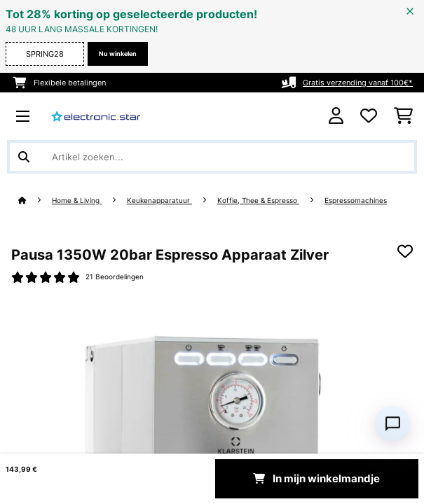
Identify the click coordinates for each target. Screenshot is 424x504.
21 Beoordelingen (115, 277)
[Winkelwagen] (403, 116)
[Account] (336, 116)
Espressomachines (356, 201)
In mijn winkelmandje (316, 479)
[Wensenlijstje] (369, 116)
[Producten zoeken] (212, 157)
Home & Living (77, 201)
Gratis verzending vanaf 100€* (358, 83)
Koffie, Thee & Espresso (258, 201)
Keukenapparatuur (159, 201)
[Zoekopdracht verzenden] (24, 157)
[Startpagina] (35, 201)
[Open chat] (392, 423)
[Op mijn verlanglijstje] (405, 251)
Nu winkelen (118, 54)
